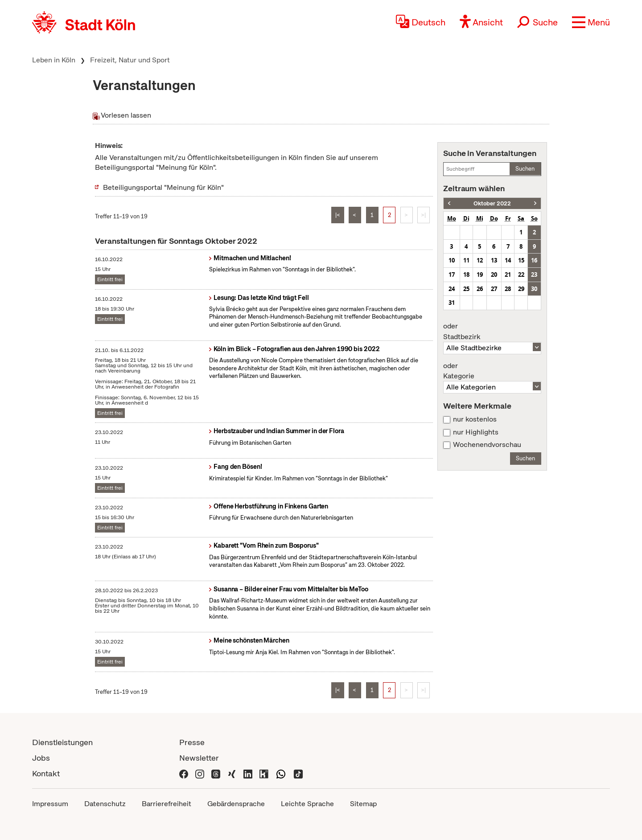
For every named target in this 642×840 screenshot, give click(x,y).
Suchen (525, 169)
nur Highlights (476, 432)
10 (452, 260)
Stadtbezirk (492, 332)
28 (508, 289)
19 (480, 275)
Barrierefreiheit (167, 804)
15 (521, 260)
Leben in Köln (54, 60)
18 (466, 275)
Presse (192, 742)
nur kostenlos (475, 419)
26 (480, 289)
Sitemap (363, 804)
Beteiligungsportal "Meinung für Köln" (163, 187)
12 (480, 260)
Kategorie (492, 371)
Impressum (50, 804)
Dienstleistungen (62, 742)
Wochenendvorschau (487, 445)
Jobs (41, 758)
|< (338, 215)
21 (508, 275)
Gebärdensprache (236, 804)
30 (534, 289)
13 (494, 260)
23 (534, 275)
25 (466, 289)
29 (521, 289)
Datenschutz (105, 804)
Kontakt (46, 773)
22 (521, 275)
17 (452, 275)
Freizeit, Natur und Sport (130, 60)
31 (452, 303)
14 (508, 260)
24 (452, 289)
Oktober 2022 (492, 203)
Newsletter (199, 758)
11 (466, 260)
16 (534, 260)
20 (494, 275)
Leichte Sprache (307, 804)
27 (494, 289)
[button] (591, 22)
